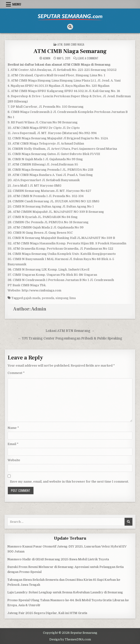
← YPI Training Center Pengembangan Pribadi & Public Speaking (70, 338)
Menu (17, 4)
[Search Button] (70, 27)
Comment (16, 373)
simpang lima (66, 298)
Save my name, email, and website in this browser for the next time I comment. (69, 482)
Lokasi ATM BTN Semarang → (70, 331)
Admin (47, 58)
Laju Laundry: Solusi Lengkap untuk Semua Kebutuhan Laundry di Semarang (65, 592)
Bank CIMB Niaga (74, 44)
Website (14, 460)
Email (13, 444)
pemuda (48, 298)
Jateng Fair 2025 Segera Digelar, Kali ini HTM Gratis (47, 613)
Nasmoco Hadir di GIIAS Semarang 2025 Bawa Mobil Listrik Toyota (58, 559)
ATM (60, 44)
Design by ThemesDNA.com (70, 639)
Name (13, 428)
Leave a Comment (88, 58)
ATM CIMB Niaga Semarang (70, 51)
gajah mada (32, 298)
